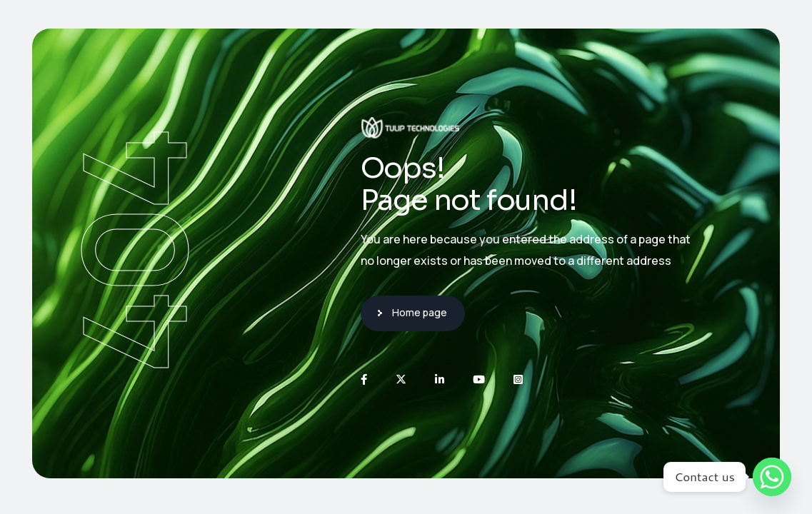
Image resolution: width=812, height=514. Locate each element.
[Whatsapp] (772, 477)
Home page (420, 312)
